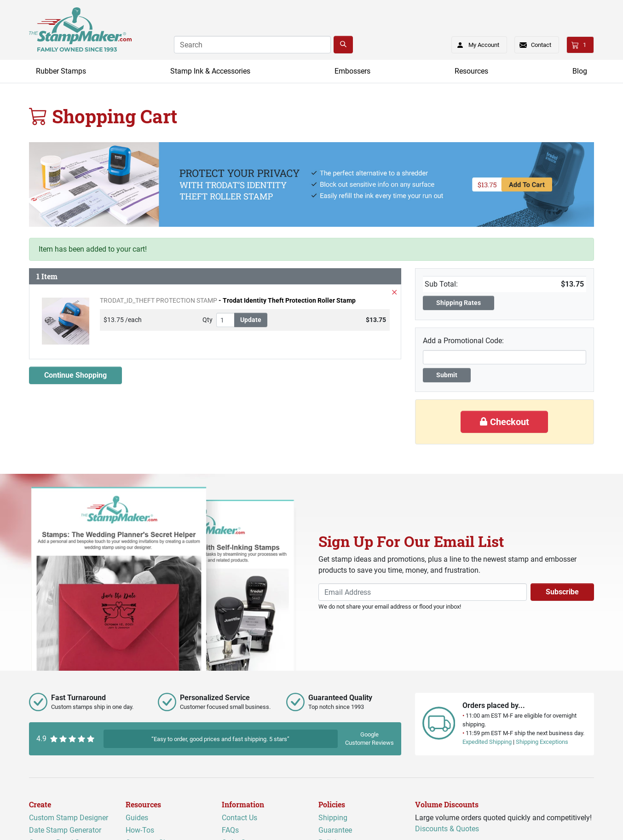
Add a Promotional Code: (463, 341)
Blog (580, 71)
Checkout (504, 422)
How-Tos (140, 830)
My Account (475, 43)
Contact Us (239, 818)
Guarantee (335, 830)
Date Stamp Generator (65, 830)
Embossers (352, 71)
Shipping (333, 818)
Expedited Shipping (487, 742)
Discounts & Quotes (447, 829)
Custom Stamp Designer (69, 818)
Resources (471, 71)
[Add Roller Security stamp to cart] (512, 185)
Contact (541, 45)
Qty (208, 320)
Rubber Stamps (61, 71)
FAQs (230, 830)
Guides (137, 818)
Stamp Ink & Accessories (210, 71)
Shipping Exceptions (542, 742)
